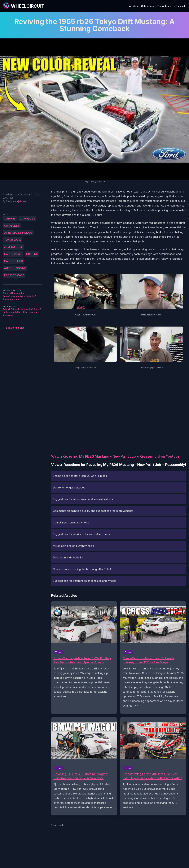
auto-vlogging (15, 268)
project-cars (14, 275)
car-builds (12, 226)
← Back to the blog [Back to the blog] (14, 328)
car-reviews (13, 254)
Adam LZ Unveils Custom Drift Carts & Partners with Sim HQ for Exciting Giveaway (22, 312)
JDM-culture (13, 247)
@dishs (21, 201)
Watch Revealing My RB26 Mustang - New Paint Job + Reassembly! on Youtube (115, 456)
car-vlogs (27, 219)
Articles (133, 6)
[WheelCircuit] (23, 6)
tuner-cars (13, 240)
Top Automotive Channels (172, 6)
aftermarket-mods (18, 233)
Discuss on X (57, 825)
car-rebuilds (14, 261)
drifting (32, 254)
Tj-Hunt (10, 219)
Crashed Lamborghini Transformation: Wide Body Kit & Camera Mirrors (20, 296)
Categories (147, 6)
